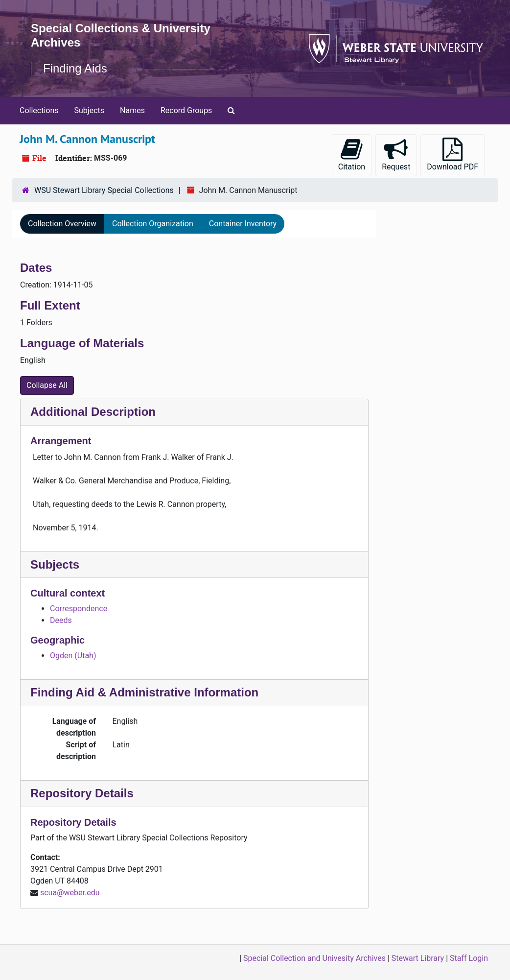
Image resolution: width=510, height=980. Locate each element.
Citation (352, 155)
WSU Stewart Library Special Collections (104, 190)
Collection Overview (62, 224)
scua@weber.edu (70, 893)
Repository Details (82, 793)
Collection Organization (153, 224)
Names (132, 110)
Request (396, 155)
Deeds (61, 620)
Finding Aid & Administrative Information (144, 692)
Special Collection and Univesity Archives (314, 958)
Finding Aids (75, 68)
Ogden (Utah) (73, 656)
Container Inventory (243, 224)
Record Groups (186, 110)
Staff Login (469, 958)
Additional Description (93, 412)
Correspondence (79, 609)
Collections (39, 110)
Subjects (89, 110)
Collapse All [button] (47, 385)
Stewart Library (418, 958)
